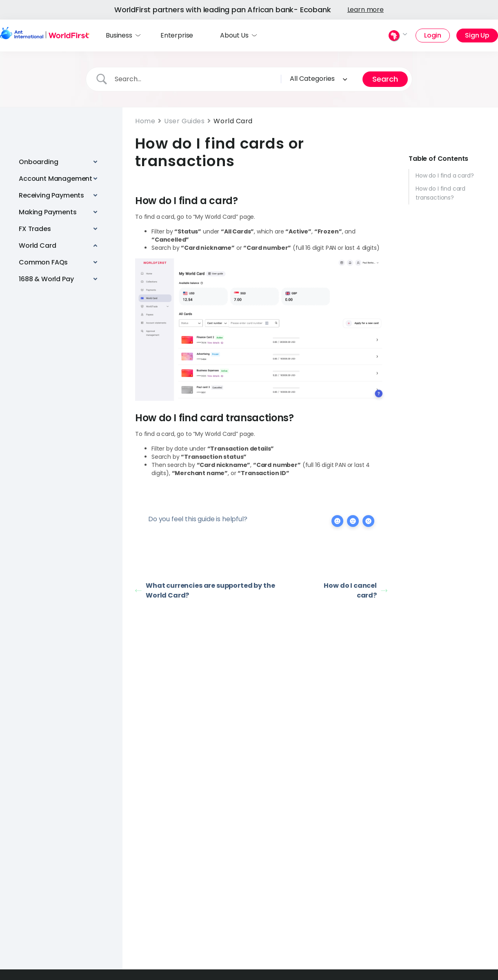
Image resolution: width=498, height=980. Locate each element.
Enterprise (177, 35)
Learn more (366, 10)
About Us (234, 35)
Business (119, 35)
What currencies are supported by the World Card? (205, 590)
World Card (233, 121)
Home (145, 121)
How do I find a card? (445, 176)
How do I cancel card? (356, 590)
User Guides (184, 121)
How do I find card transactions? (440, 193)
